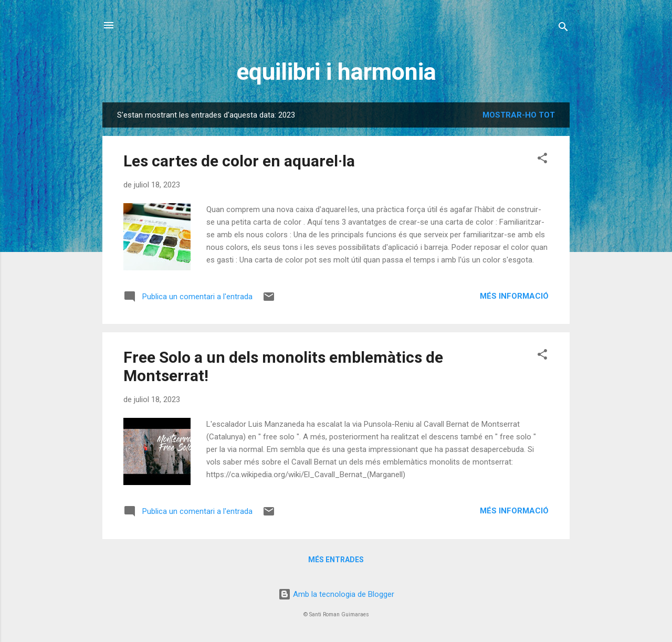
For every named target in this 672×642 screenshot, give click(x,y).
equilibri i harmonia (336, 72)
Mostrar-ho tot (519, 115)
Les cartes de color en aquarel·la (239, 161)
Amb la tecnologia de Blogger (336, 594)
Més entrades (336, 560)
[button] (542, 160)
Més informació (514, 296)
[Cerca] (563, 29)
